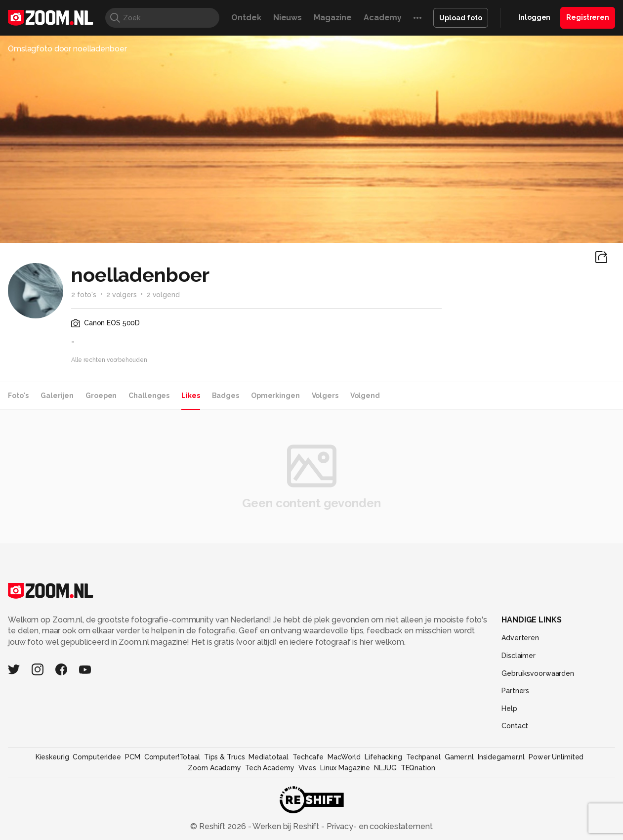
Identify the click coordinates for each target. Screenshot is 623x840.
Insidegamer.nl (501, 757)
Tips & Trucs (225, 757)
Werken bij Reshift (286, 826)
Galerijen (57, 396)
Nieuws (288, 18)
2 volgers (122, 295)
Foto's (18, 396)
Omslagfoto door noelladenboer (67, 49)
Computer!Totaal (172, 757)
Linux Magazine (345, 768)
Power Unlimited (556, 757)
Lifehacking (383, 757)
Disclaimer (519, 656)
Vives (307, 768)
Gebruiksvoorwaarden (538, 673)
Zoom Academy (214, 768)
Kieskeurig (52, 757)
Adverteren (520, 638)
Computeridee (97, 757)
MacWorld (344, 757)
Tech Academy (270, 768)
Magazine (333, 18)
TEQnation (418, 768)
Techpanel (423, 757)
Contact (515, 726)
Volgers (325, 396)
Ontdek (246, 18)
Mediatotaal (269, 757)
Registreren (588, 17)
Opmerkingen (275, 396)
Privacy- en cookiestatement (379, 826)
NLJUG (385, 768)
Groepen (101, 396)
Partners (515, 691)
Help (509, 708)
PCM (133, 757)
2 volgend (163, 295)
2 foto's (84, 295)
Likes (190, 396)
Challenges (149, 396)
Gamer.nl (459, 757)
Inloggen (534, 17)
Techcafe (308, 757)
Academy (383, 18)
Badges (226, 396)
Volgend (365, 396)
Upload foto (461, 18)
